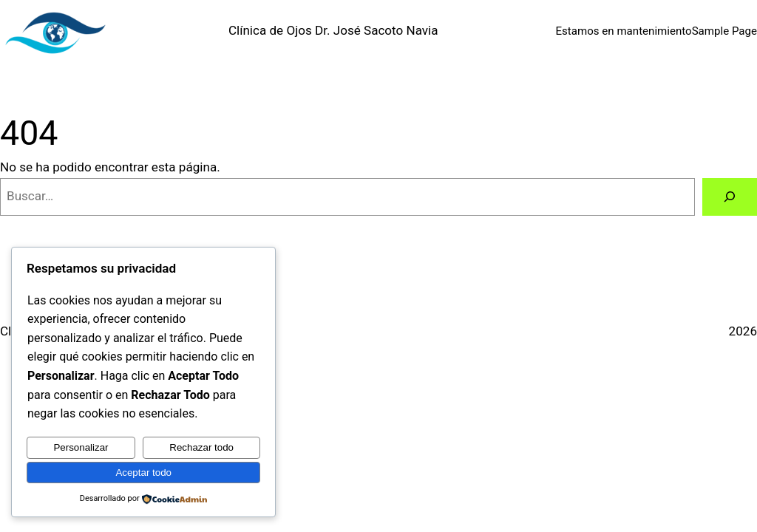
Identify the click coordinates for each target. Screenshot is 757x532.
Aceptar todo (143, 473)
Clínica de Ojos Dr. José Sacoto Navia (333, 30)
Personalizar (81, 447)
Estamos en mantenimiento (623, 31)
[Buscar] (730, 197)
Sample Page (724, 31)
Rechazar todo (201, 447)
